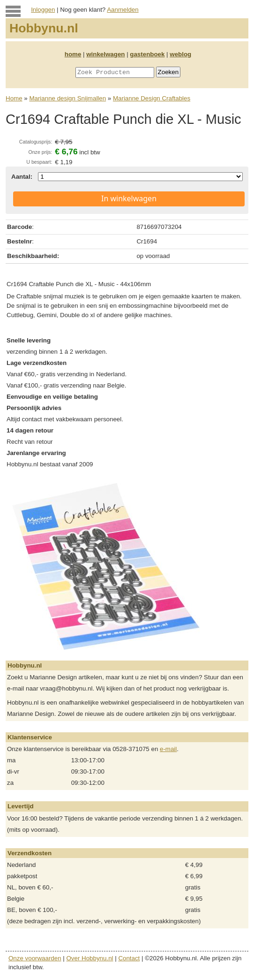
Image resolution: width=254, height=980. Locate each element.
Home (14, 98)
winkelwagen (105, 54)
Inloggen (43, 10)
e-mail (168, 749)
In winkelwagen (129, 198)
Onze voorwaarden (35, 958)
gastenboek (147, 54)
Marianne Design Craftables (152, 98)
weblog (180, 54)
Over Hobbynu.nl (90, 958)
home (73, 54)
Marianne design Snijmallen (67, 98)
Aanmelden (123, 10)
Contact (129, 958)
